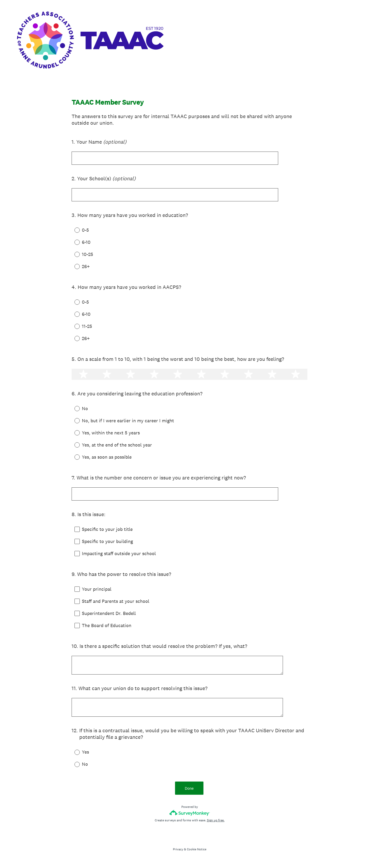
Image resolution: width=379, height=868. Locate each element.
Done (189, 791)
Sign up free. (216, 823)
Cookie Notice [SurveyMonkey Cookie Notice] (197, 852)
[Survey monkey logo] (190, 815)
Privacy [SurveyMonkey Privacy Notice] (178, 852)
